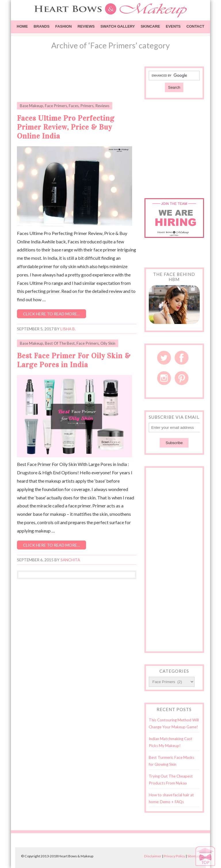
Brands (42, 26)
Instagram (164, 378)
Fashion (63, 26)
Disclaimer (153, 856)
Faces (74, 106)
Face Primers (56, 106)
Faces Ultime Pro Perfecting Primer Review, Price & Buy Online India (66, 127)
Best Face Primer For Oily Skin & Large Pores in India (74, 360)
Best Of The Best (60, 343)
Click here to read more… (52, 314)
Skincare (150, 26)
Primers (87, 106)
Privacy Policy (174, 856)
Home (22, 26)
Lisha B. (68, 329)
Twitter (164, 358)
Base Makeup (32, 106)
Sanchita (70, 560)
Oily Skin (108, 343)
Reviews (86, 26)
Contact (195, 26)
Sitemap (194, 856)
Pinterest (182, 378)
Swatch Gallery (118, 26)
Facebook (182, 358)
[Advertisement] (84, 81)
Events (173, 26)
